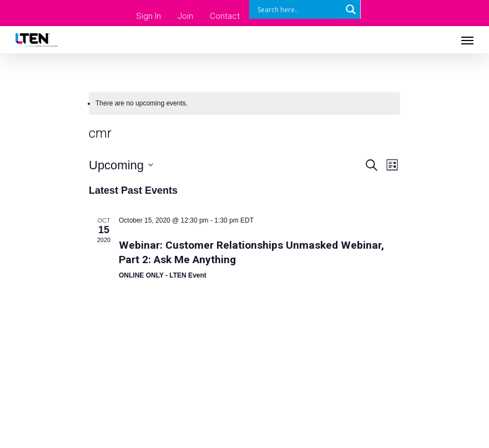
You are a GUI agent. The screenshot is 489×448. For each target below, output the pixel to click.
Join (185, 16)
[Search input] (298, 9)
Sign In (148, 16)
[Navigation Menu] (467, 40)
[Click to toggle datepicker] (121, 165)
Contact (225, 16)
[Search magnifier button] (351, 9)
